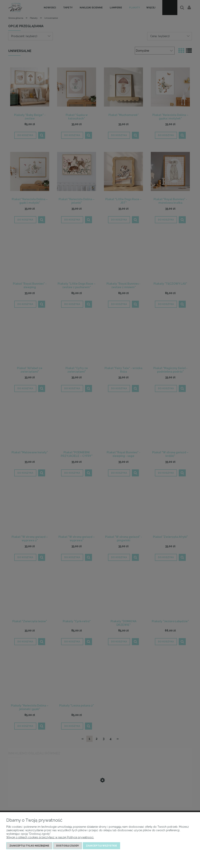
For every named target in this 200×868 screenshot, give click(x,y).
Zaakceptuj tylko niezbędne (29, 846)
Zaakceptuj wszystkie (101, 846)
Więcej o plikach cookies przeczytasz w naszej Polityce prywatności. (50, 837)
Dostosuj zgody (68, 846)
